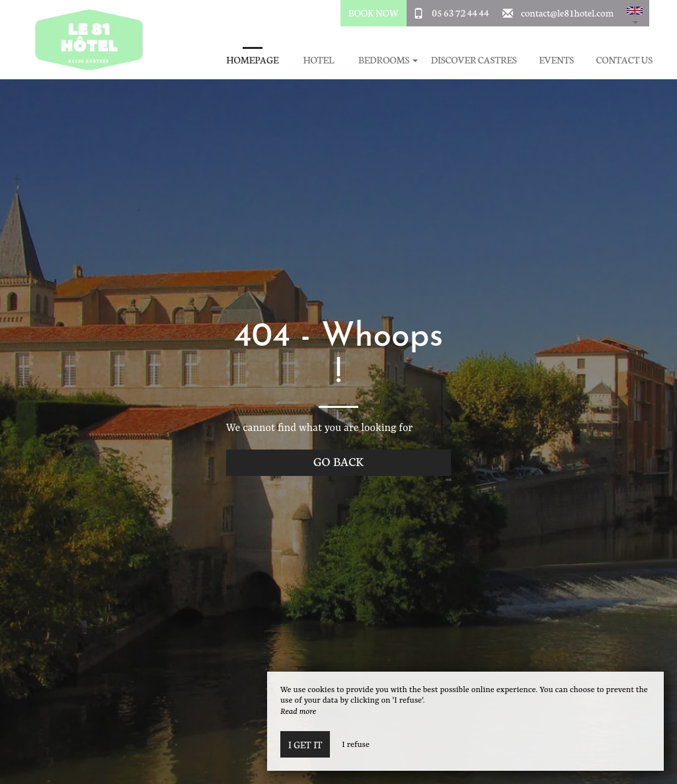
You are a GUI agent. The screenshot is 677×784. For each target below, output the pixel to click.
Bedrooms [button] (388, 60)
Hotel (318, 60)
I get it (305, 744)
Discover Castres (474, 60)
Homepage (252, 60)
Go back (338, 461)
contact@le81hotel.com (567, 13)
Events (556, 60)
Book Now (374, 13)
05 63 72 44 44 (460, 13)
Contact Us (624, 60)
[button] (635, 13)
